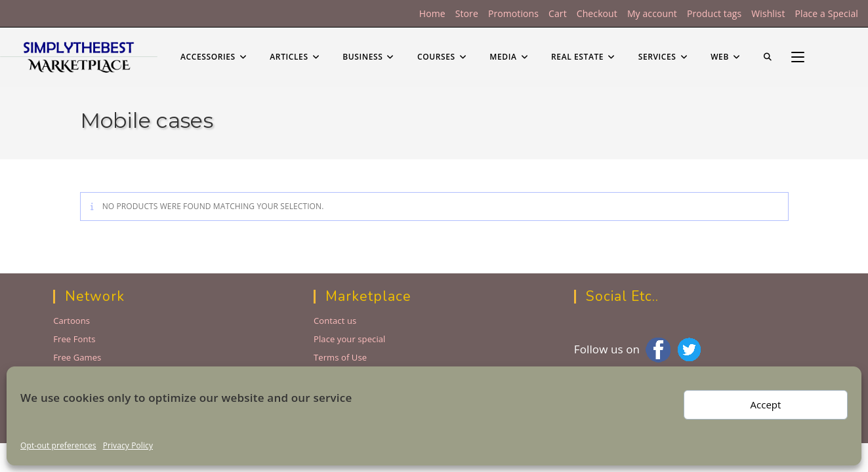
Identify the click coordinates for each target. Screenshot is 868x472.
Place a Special (826, 13)
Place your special (350, 339)
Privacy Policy (128, 445)
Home (432, 13)
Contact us (335, 321)
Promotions (513, 13)
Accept (766, 404)
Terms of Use (340, 357)
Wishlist (768, 13)
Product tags (714, 13)
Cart (558, 13)
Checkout (597, 13)
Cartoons (72, 321)
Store (467, 13)
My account (652, 13)
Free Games (77, 357)
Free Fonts (74, 339)
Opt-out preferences (58, 445)
